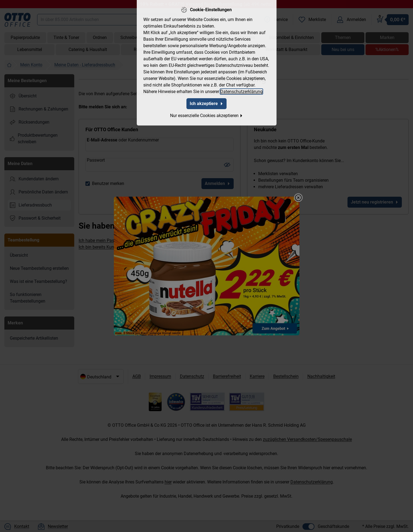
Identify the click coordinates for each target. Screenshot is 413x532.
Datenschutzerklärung (241, 90)
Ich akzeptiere (206, 102)
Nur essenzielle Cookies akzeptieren (206, 114)
